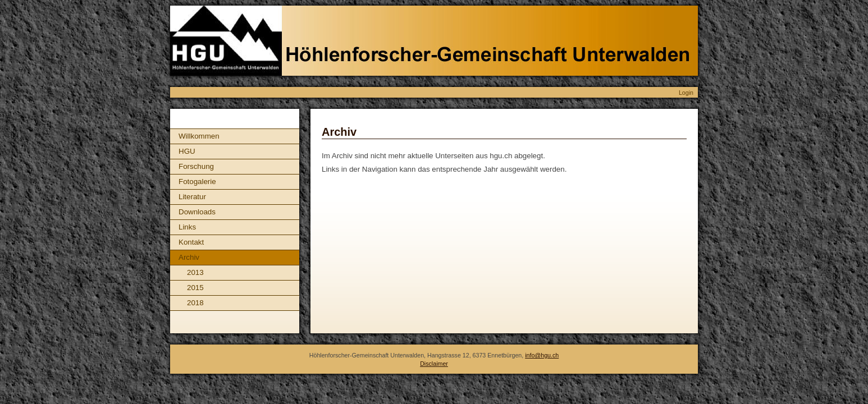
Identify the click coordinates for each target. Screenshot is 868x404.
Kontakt (191, 242)
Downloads (197, 212)
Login (686, 93)
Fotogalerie (197, 182)
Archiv (189, 257)
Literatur (192, 197)
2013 (195, 272)
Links (187, 227)
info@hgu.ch (542, 355)
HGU (187, 151)
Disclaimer (434, 364)
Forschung (196, 166)
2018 (195, 303)
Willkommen (199, 136)
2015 (195, 288)
